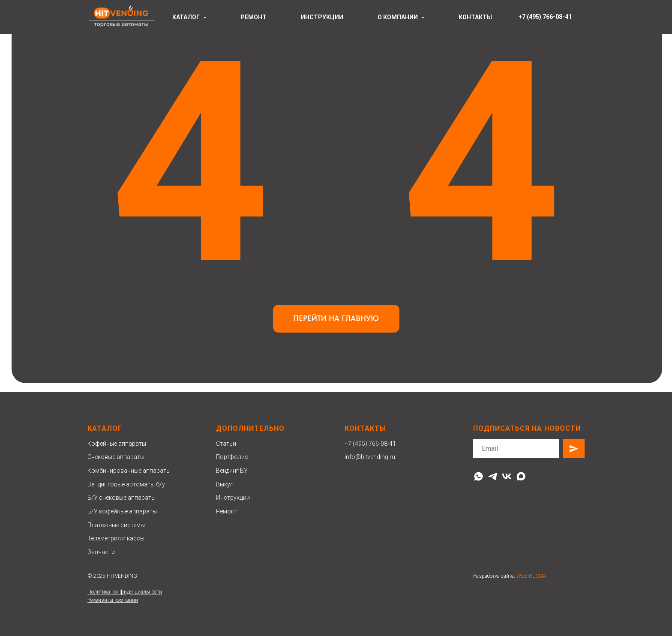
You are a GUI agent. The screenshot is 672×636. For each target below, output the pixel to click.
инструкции (322, 17)
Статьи (226, 444)
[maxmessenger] (521, 476)
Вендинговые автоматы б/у (126, 484)
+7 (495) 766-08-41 (370, 444)
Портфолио (232, 457)
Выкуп (225, 484)
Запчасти (101, 552)
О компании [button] (398, 17)
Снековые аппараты (116, 457)
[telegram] (493, 476)
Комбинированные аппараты (129, 471)
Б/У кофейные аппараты (122, 511)
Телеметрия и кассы (116, 538)
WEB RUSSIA (531, 576)
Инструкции (233, 498)
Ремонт (227, 511)
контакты (475, 17)
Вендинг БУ (232, 471)
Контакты (365, 428)
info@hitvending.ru (370, 457)
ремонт (253, 17)
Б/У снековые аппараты (121, 498)
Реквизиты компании (113, 600)
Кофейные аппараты (117, 444)
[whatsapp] (478, 476)
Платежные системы (116, 525)
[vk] (507, 476)
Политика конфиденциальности (125, 592)
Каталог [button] (187, 17)
